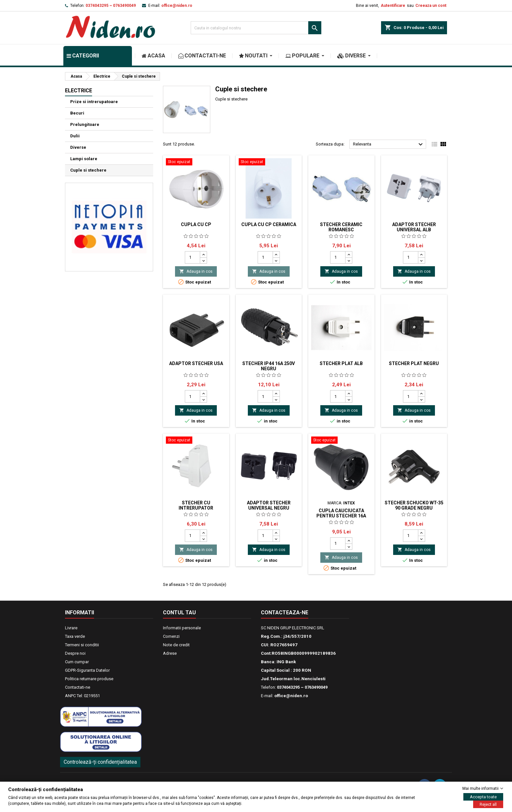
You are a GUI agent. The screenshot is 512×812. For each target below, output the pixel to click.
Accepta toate (483, 797)
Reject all (488, 804)
